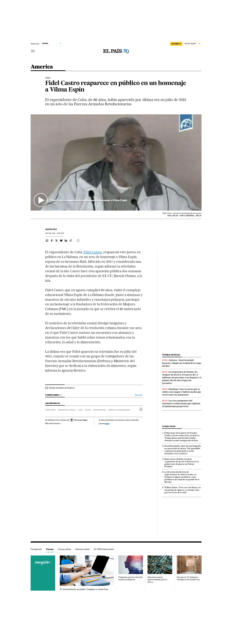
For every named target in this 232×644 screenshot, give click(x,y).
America (42, 67)
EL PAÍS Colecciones (104, 549)
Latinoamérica (100, 410)
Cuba (47, 78)
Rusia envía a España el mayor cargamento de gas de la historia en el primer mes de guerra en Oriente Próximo (181, 463)
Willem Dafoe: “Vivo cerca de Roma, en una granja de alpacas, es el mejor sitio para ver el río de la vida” (183, 490)
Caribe (88, 410)
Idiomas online (82, 549)
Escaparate (36, 549)
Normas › (139, 395)
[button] (116, 163)
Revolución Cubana (67, 410)
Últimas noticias (171, 355)
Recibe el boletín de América (62, 388)
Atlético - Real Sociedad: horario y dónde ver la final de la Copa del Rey (182, 363)
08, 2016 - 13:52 (55, 233)
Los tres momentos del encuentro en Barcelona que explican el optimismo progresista (181, 403)
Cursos (50, 549)
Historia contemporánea (119, 410)
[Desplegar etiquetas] (141, 409)
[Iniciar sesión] (192, 44)
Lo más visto (169, 426)
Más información (53, 423)
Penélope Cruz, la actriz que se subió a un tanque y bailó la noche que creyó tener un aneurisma (182, 392)
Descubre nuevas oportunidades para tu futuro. (157, 580)
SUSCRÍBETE (176, 44)
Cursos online (65, 549)
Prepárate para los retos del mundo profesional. (130, 578)
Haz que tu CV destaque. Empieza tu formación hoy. (188, 578)
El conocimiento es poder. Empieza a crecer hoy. (84, 589)
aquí (107, 423)
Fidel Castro (93, 252)
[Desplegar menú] (33, 51)
